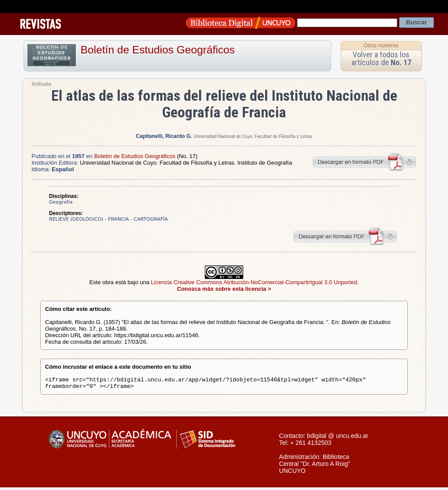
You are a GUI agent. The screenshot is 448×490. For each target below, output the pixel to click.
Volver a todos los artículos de (381, 58)
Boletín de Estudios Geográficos (158, 50)
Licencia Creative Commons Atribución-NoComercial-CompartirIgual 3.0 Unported (254, 282)
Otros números (381, 46)
